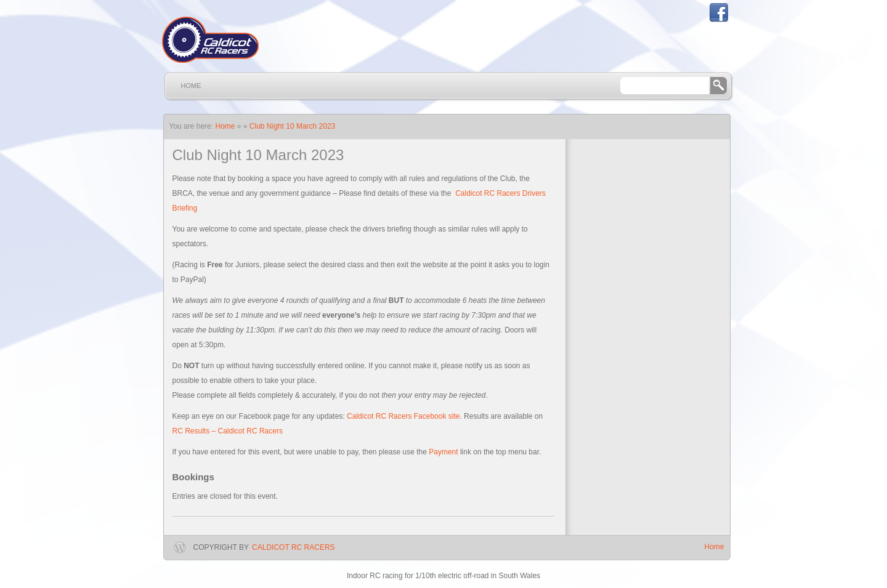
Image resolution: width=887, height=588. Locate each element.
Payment (443, 452)
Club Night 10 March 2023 (292, 126)
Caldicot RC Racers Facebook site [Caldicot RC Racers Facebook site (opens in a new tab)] (403, 416)
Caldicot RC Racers (293, 547)
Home (191, 86)
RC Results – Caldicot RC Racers (228, 431)
